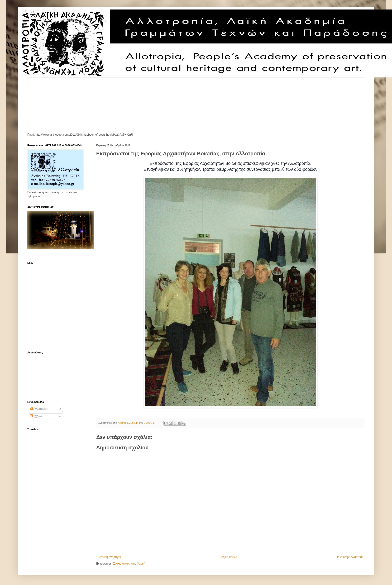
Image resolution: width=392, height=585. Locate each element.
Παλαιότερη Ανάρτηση (350, 557)
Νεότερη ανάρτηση (109, 557)
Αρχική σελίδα (228, 557)
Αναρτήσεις (39, 409)
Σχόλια (36, 416)
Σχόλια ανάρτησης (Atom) (129, 564)
